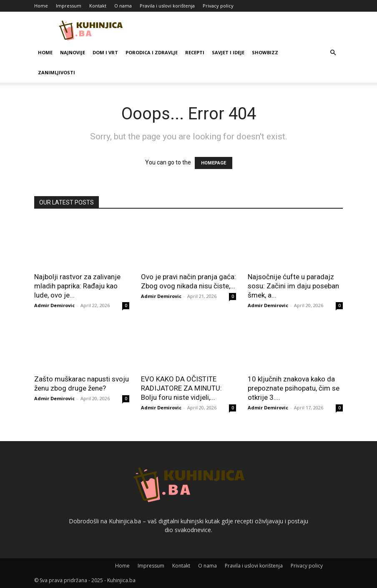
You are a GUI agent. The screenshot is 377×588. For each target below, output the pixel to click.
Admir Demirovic (54, 305)
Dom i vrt (105, 52)
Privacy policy (218, 6)
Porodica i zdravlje (152, 52)
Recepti (195, 52)
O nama (123, 6)
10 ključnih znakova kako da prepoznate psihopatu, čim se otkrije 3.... (294, 388)
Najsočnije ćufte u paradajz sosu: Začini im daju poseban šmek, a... (293, 286)
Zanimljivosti (57, 72)
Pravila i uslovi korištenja (167, 6)
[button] (333, 53)
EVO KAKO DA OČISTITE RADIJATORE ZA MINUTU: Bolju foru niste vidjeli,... (181, 388)
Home (41, 6)
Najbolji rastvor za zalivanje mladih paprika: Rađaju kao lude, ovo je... (77, 286)
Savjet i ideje (228, 52)
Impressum (69, 6)
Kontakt (98, 6)
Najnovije (73, 52)
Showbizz (265, 52)
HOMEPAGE (214, 163)
